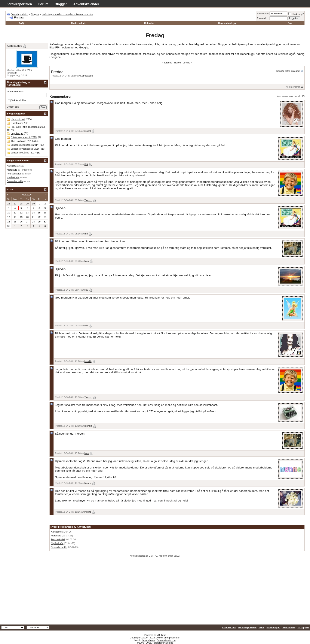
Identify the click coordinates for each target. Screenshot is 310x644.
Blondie (88, 426)
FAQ (21, 23)
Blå (86, 164)
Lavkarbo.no (148, 640)
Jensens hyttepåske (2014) (25, 145)
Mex (87, 261)
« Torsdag (167, 63)
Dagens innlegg (227, 23)
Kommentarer (293, 87)
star (86, 290)
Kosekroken (17, 123)
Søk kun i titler (17, 101)
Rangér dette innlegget (288, 71)
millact (28, 174)
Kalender (149, 23)
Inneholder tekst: (16, 92)
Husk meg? (296, 14)
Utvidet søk (13, 107)
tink (86, 326)
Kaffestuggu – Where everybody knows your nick (67, 14)
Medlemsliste (79, 23)
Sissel (88, 131)
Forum (43, 4)
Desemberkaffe (59, 547)
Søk (290, 23)
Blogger (61, 4)
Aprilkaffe (56, 532)
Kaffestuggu (87, 76)
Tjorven (88, 200)
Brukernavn (263, 14)
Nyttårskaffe (57, 543)
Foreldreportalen (19, 4)
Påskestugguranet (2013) (24, 137)
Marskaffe (56, 536)
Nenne (88, 483)
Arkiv (261, 627)
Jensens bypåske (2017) (24, 153)
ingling (88, 512)
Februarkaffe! (58, 539)
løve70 (88, 361)
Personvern (289, 627)
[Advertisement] (155, 592)
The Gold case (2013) (22, 141)
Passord (261, 18)
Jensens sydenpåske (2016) (26, 149)
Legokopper (17, 133)
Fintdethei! (26, 170)
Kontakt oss (229, 627)
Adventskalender (86, 4)
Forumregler (274, 627)
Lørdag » (187, 63)
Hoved (178, 63)
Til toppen (303, 627)
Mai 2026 (27, 195)
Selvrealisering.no (166, 640)
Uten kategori (18, 119)
